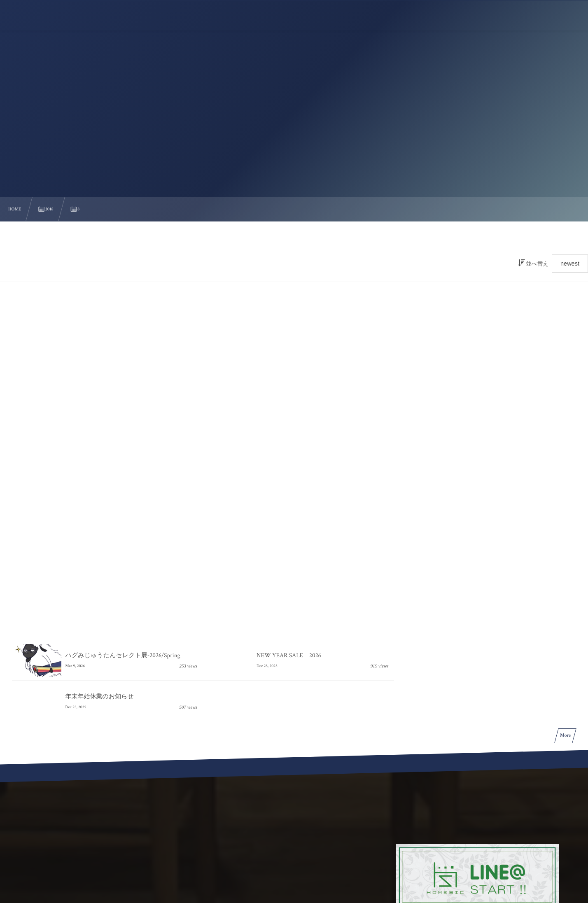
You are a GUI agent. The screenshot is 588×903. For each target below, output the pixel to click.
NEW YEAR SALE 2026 (286, 525)
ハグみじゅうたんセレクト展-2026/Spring (123, 525)
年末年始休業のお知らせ (476, 525)
